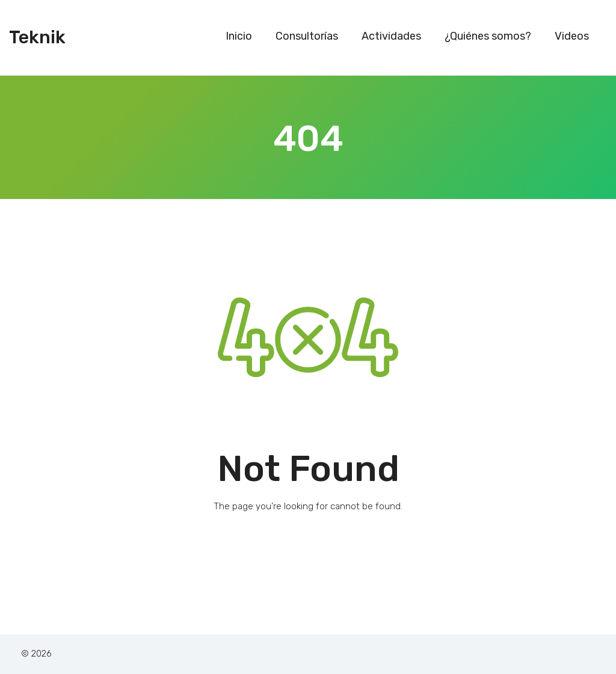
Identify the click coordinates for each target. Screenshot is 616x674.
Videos (572, 36)
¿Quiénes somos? (488, 36)
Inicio (239, 36)
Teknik (37, 37)
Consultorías (307, 36)
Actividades (391, 36)
